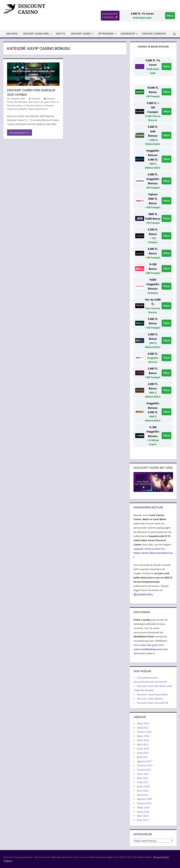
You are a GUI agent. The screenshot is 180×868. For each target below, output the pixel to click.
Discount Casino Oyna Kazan (152, 694)
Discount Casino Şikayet (150, 699)
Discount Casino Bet (154, 34)
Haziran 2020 (144, 803)
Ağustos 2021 (144, 761)
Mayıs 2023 (143, 723)
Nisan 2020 (143, 812)
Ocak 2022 (143, 753)
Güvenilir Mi (129, 34)
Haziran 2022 (144, 732)
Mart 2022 (143, 744)
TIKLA (170, 16)
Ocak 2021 (143, 782)
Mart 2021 (143, 778)
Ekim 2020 (143, 791)
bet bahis (36, 99)
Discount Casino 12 (50, 102)
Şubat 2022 (143, 749)
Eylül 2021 (143, 757)
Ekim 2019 (143, 820)
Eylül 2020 (143, 795)
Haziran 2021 (144, 770)
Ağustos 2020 (144, 799)
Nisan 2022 (143, 740)
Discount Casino (82, 34)
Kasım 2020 (143, 786)
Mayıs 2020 (143, 807)
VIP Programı (107, 34)
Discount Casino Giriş (38, 34)
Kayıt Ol (61, 34)
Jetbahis (23, 109)
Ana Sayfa (12, 34)
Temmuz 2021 (145, 765)
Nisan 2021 (143, 774)
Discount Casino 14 (35, 105)
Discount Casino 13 (16, 105)
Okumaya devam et (19, 133)
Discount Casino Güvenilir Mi (153, 703)
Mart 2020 (143, 816)
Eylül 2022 (143, 728)
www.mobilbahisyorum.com (151, 649)
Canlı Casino (34, 102)
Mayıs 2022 (143, 736)
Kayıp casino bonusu (38, 109)
